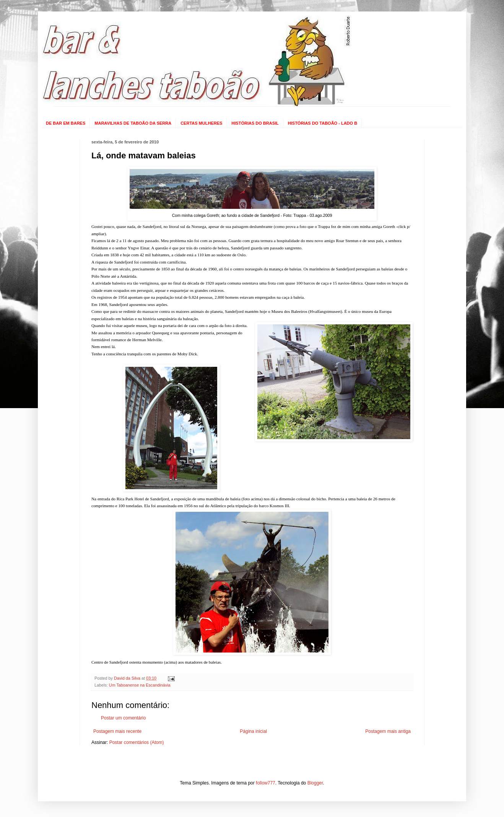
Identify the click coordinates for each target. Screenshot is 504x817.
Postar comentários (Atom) (137, 742)
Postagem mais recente (117, 731)
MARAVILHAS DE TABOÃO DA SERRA (133, 123)
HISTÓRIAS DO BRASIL (255, 123)
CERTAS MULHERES (201, 123)
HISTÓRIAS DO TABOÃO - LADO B (323, 123)
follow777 (266, 783)
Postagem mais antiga (388, 731)
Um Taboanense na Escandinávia (140, 685)
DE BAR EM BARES (66, 123)
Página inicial (253, 731)
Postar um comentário (123, 718)
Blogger (315, 783)
